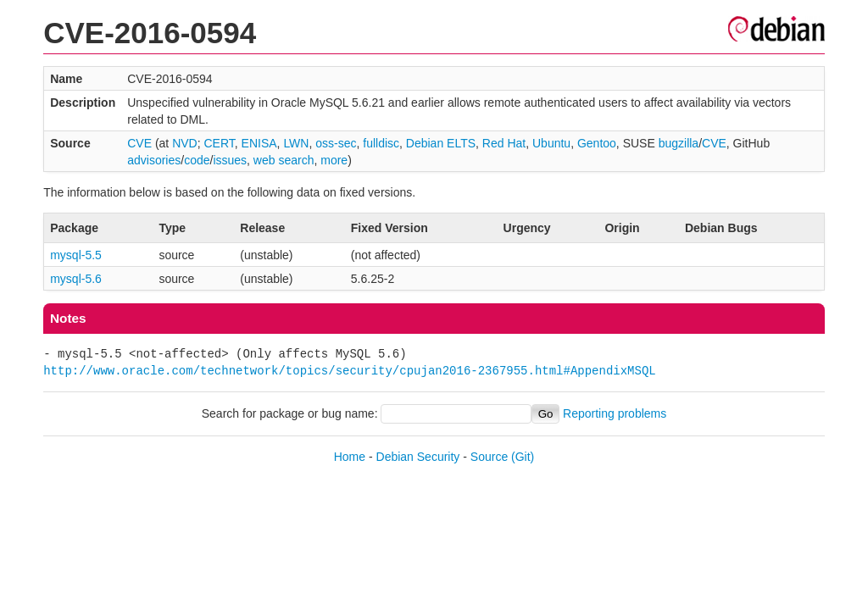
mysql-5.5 (76, 255)
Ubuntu (551, 143)
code (197, 160)
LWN (296, 143)
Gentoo (597, 143)
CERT (219, 143)
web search (284, 160)
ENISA (259, 143)
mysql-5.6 (76, 279)
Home (350, 457)
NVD (185, 143)
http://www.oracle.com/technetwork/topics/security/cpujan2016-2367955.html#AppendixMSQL (349, 371)
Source (489, 457)
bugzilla (679, 143)
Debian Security (418, 457)
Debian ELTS (441, 143)
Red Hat (504, 143)
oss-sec (336, 143)
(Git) (523, 457)
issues (230, 160)
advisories (154, 160)
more (334, 160)
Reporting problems (615, 413)
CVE (139, 143)
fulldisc (381, 143)
